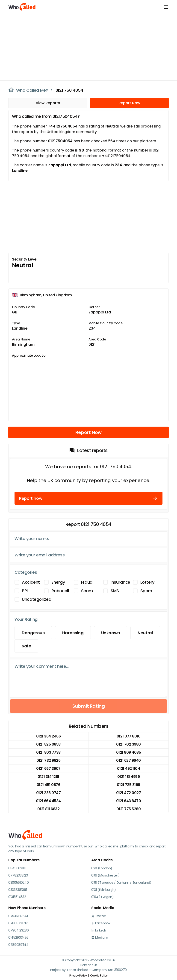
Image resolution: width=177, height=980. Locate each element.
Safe (26, 646)
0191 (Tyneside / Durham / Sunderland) (121, 883)
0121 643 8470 (129, 801)
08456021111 (17, 868)
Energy (58, 582)
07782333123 (18, 875)
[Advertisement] (86, 46)
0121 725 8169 (128, 785)
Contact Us (88, 965)
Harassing (73, 633)
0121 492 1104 (129, 769)
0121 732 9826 (49, 760)
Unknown (111, 633)
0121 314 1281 (48, 777)
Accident (31, 582)
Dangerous (33, 633)
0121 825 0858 (48, 744)
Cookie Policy (99, 975)
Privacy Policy (78, 975)
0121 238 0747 (49, 793)
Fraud (87, 582)
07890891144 (18, 945)
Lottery (147, 582)
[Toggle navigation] (166, 7)
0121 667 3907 (48, 769)
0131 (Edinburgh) (104, 890)
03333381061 (18, 890)
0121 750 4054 (69, 90)
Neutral (145, 633)
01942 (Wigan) (103, 897)
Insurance (120, 582)
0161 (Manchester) (105, 875)
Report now (88, 498)
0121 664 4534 (48, 801)
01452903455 (18, 938)
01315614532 (17, 897)
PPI (25, 591)
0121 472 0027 (129, 793)
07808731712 (18, 923)
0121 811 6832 (49, 809)
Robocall (60, 591)
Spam (146, 591)
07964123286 (18, 930)
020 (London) (102, 868)
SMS (115, 591)
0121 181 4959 (129, 777)
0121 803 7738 (48, 752)
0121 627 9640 (128, 760)
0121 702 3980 (128, 744)
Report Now (129, 103)
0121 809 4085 (129, 752)
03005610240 (18, 883)
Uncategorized (37, 599)
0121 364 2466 (49, 736)
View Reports (48, 103)
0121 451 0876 (49, 785)
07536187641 (18, 916)
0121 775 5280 (129, 809)
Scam (87, 591)
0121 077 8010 (129, 736)
